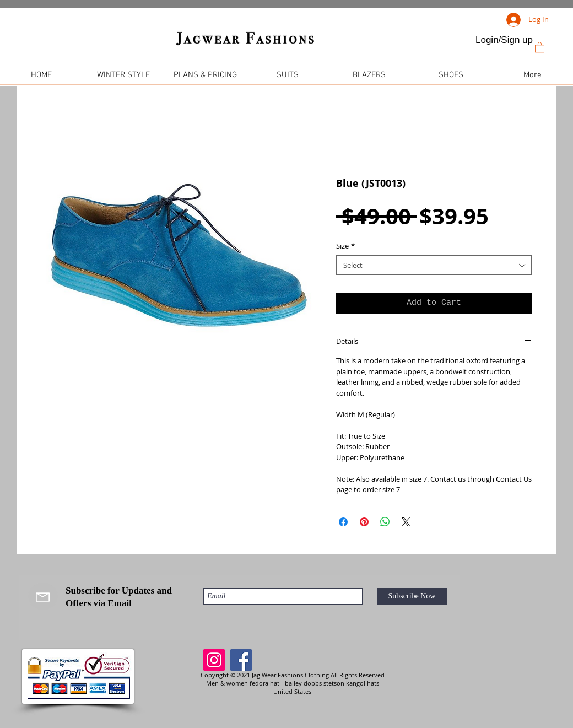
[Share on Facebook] (343, 522)
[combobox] (434, 265)
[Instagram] (214, 660)
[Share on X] (406, 522)
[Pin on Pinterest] (364, 522)
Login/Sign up (504, 40)
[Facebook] (241, 660)
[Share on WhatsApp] (385, 522)
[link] (540, 47)
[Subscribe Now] (412, 597)
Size (345, 246)
